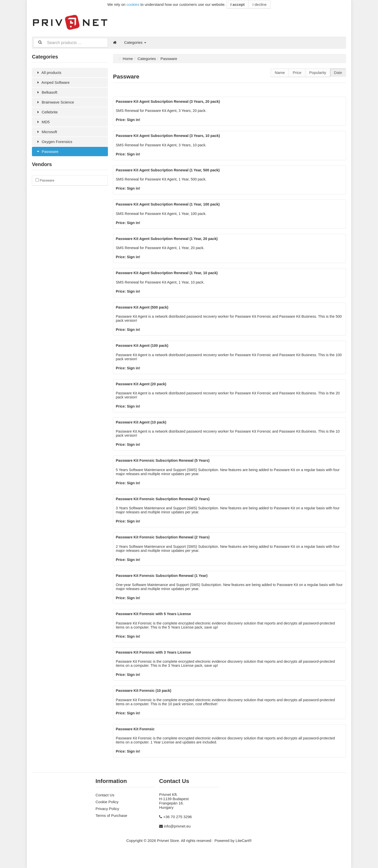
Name (280, 72)
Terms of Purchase (111, 831)
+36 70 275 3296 (177, 832)
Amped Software (53, 82)
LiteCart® (244, 856)
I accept (238, 4)
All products (49, 72)
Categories (135, 42)
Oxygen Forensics (54, 141)
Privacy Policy (107, 824)
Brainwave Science (55, 102)
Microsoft (46, 131)
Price (297, 72)
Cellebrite (47, 112)
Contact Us (105, 810)
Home (128, 58)
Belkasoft (46, 92)
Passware (47, 151)
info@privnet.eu (177, 841)
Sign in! (134, 120)
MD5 (43, 121)
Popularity (318, 72)
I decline (259, 4)
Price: (122, 120)
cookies (133, 4)
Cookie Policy (107, 817)
